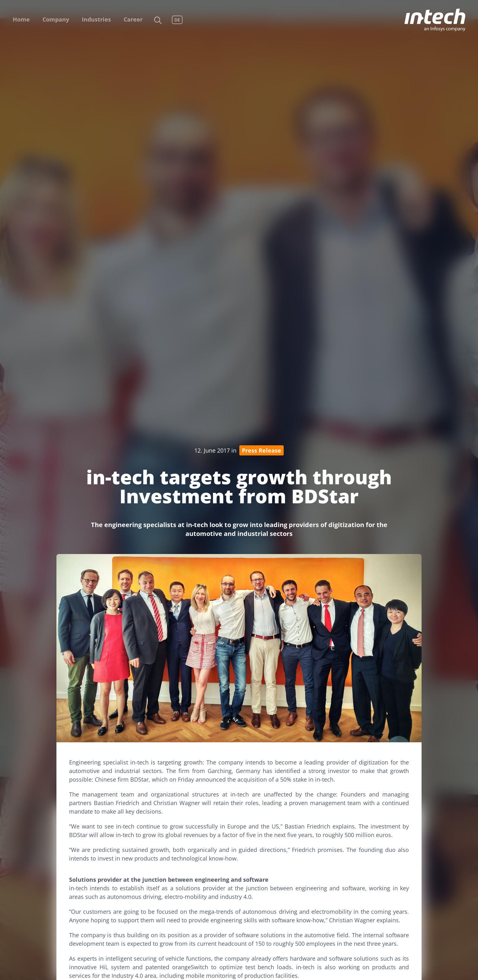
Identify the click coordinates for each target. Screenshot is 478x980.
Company (56, 19)
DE (177, 20)
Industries (96, 19)
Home (21, 19)
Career (133, 19)
